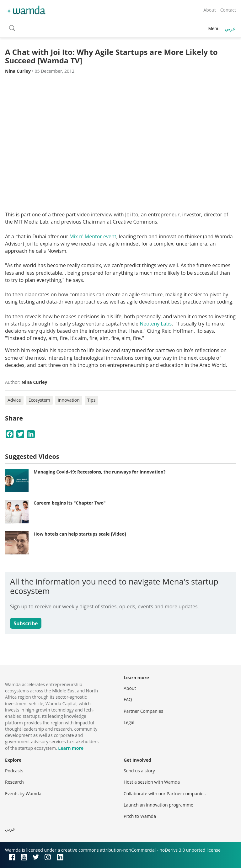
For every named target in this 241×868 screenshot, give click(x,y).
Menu (214, 28)
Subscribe (26, 623)
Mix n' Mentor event (93, 236)
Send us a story (139, 771)
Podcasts (14, 771)
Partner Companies (143, 711)
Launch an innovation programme (158, 805)
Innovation (69, 400)
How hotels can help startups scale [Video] (80, 534)
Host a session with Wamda (152, 782)
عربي (230, 29)
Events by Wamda (23, 794)
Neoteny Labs (156, 324)
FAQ (128, 699)
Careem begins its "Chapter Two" (70, 503)
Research (14, 782)
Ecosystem (39, 400)
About (209, 10)
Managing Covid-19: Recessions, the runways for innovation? (99, 472)
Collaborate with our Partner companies (165, 794)
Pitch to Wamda (140, 816)
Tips (91, 400)
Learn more (71, 748)
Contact (228, 10)
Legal (129, 722)
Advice (14, 400)
